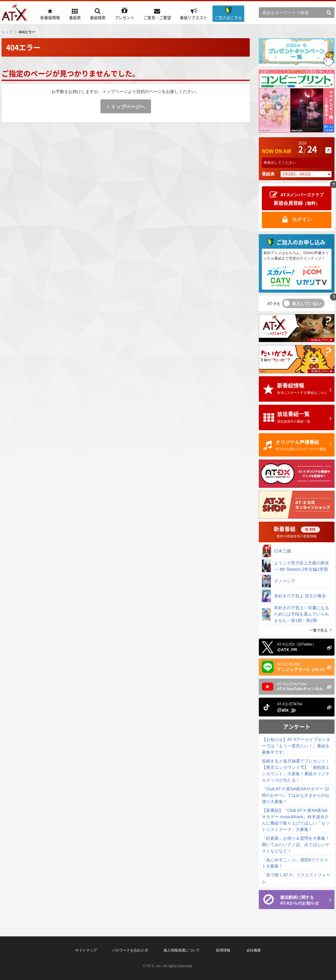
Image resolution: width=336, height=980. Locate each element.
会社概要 (254, 950)
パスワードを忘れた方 (130, 950)
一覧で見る (318, 630)
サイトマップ (86, 950)
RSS (313, 529)
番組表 (268, 174)
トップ (7, 32)
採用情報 (223, 950)
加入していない (307, 304)
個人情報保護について (182, 950)
